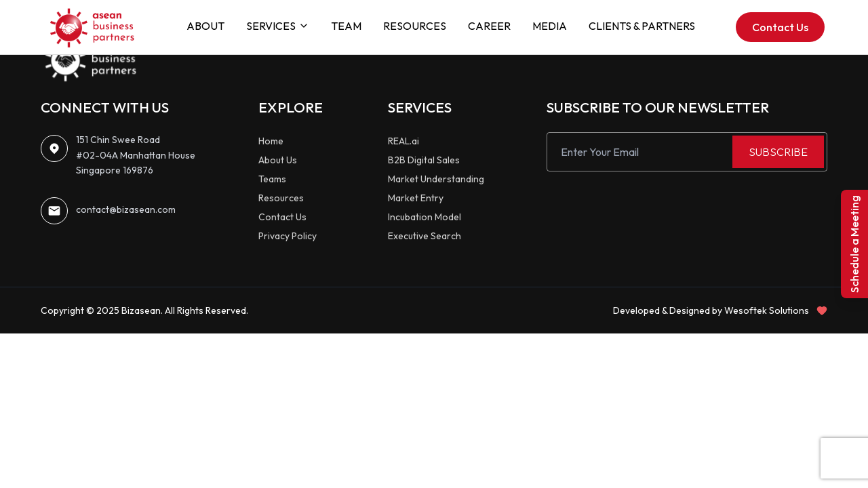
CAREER (489, 26)
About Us (278, 160)
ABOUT (205, 26)
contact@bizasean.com (126, 209)
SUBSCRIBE (778, 152)
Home (271, 141)
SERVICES (278, 26)
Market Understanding (436, 179)
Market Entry (416, 198)
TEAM (346, 26)
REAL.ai (403, 141)
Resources (281, 198)
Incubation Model (425, 217)
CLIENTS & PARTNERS (642, 26)
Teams (272, 179)
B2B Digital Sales (424, 160)
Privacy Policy (288, 236)
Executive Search (425, 236)
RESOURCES (415, 26)
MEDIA (550, 26)
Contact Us (780, 27)
